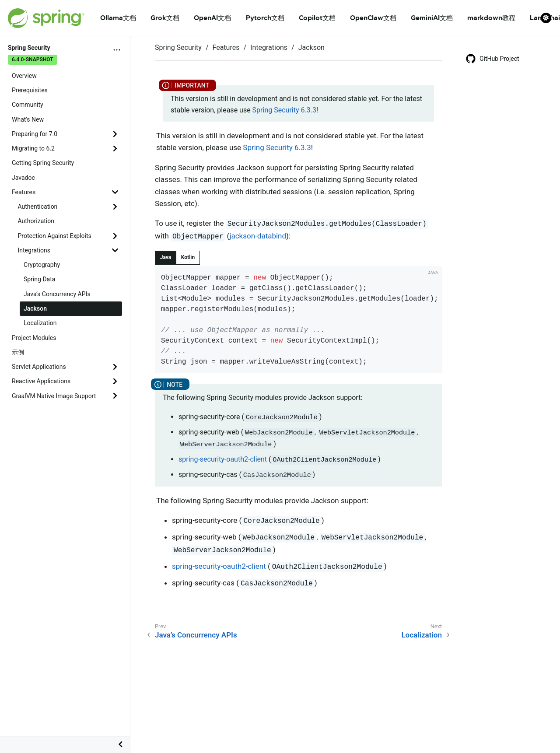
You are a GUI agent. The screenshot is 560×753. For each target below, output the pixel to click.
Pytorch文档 (265, 18)
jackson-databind (258, 236)
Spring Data (39, 279)
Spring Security (178, 47)
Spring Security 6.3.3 (284, 110)
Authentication (38, 207)
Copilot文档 (317, 18)
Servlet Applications (39, 367)
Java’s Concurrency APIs (57, 294)
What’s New (28, 119)
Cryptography (42, 265)
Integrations (34, 250)
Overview (24, 76)
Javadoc (23, 178)
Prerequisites (30, 90)
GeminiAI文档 (432, 18)
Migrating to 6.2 (33, 148)
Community (28, 105)
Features (24, 192)
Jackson (35, 308)
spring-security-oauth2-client (223, 459)
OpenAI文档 (212, 18)
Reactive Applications (41, 381)
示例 (18, 352)
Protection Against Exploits (55, 236)
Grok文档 (165, 18)
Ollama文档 (118, 18)
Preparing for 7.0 (35, 134)
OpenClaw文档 (373, 18)
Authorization (36, 221)
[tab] (166, 258)
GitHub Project (492, 59)
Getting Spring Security (43, 163)
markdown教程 (491, 18)
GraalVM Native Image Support (54, 396)
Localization (40, 323)
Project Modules (34, 338)
